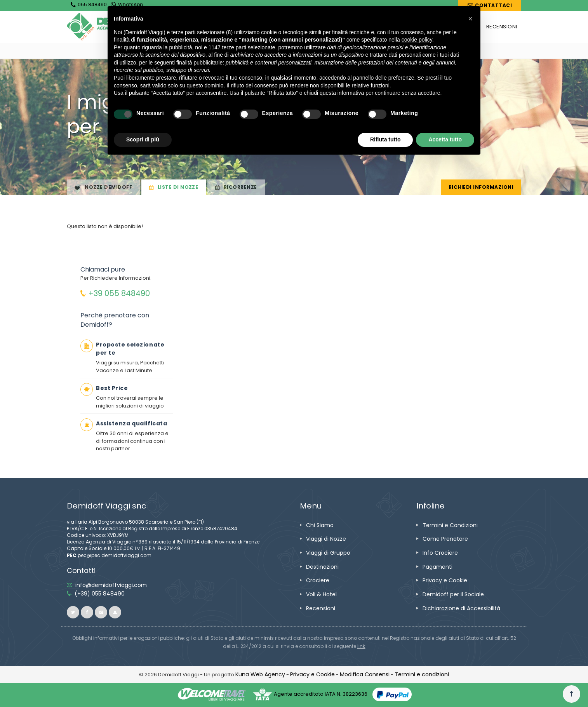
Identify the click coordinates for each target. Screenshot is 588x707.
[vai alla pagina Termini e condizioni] (422, 674)
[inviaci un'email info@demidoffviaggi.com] (111, 585)
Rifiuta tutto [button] (385, 139)
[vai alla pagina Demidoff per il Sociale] (453, 594)
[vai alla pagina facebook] (87, 612)
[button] (470, 19)
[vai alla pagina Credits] (260, 674)
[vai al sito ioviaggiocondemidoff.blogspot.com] (115, 612)
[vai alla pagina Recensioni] (321, 608)
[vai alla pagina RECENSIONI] (502, 27)
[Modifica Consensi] (365, 674)
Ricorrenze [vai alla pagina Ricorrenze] (236, 188)
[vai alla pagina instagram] (101, 612)
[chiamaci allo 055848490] (115, 294)
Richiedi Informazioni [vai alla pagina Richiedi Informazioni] (481, 187)
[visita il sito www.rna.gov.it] (361, 646)
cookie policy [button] (417, 40)
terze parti (234, 47)
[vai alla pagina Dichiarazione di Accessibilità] (461, 608)
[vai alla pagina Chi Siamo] (320, 525)
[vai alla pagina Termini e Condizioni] (450, 525)
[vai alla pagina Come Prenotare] (445, 539)
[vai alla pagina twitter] (73, 612)
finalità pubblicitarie (199, 63)
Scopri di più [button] (143, 139)
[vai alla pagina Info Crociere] (440, 553)
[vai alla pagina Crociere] (318, 580)
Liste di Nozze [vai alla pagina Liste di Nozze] (174, 188)
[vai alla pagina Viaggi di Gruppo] (328, 553)
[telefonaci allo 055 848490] (100, 594)
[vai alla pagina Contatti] (490, 5)
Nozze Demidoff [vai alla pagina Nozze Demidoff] (103, 188)
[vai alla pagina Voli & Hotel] (321, 594)
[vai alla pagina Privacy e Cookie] (445, 580)
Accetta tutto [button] (445, 139)
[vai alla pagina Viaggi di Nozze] (326, 539)
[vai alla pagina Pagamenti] (438, 567)
